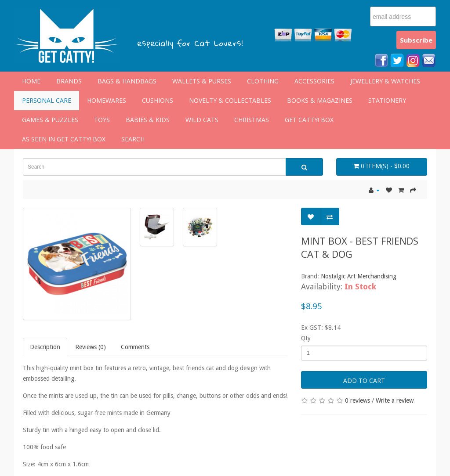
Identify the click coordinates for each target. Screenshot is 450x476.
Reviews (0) (91, 347)
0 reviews (357, 400)
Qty (306, 338)
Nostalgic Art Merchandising (359, 276)
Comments (135, 347)
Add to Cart (364, 380)
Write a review (395, 400)
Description (45, 347)
